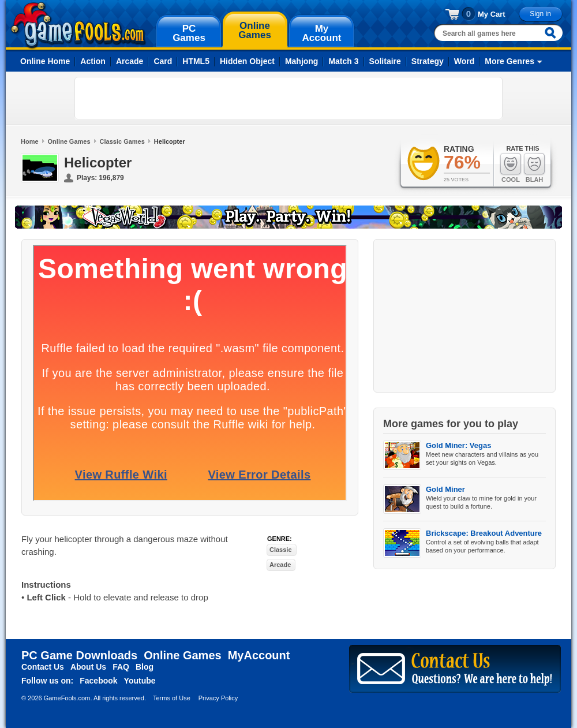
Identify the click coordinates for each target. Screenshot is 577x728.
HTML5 (196, 61)
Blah (534, 168)
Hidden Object (247, 61)
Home (30, 141)
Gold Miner (445, 489)
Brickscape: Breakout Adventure (484, 533)
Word (464, 61)
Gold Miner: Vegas (458, 445)
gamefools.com (78, 25)
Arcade (130, 61)
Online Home (45, 61)
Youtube (140, 681)
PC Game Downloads (79, 655)
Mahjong (302, 61)
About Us (88, 667)
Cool (511, 168)
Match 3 (343, 61)
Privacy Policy (218, 698)
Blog (145, 667)
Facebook (98, 681)
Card (163, 61)
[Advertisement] (147, 98)
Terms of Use (172, 698)
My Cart (492, 14)
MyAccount (259, 655)
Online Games (69, 141)
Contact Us (43, 667)
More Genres (509, 61)
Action (93, 61)
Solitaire (385, 61)
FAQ (121, 667)
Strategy (428, 61)
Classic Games (122, 141)
